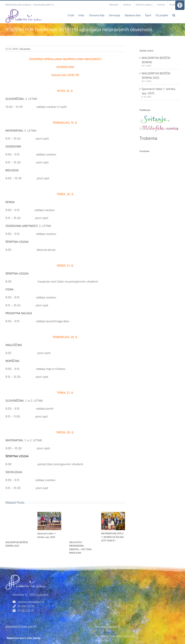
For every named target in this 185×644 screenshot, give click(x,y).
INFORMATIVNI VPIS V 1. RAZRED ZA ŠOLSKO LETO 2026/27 (112, 537)
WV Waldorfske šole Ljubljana (115, 636)
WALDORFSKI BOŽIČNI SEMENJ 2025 (17, 544)
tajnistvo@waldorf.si (44, 5)
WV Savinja (103, 640)
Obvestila (25, 49)
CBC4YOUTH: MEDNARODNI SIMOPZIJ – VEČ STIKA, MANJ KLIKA (81, 548)
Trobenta (148, 138)
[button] (174, 15)
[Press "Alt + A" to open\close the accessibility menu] (180, 5)
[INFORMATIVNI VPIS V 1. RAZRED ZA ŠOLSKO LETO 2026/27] (113, 514)
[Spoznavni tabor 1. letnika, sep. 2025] (49, 514)
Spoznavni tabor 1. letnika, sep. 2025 (47, 535)
